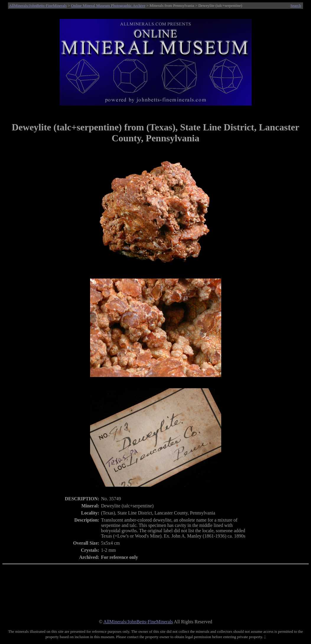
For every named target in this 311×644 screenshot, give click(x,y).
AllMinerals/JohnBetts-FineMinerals (38, 5)
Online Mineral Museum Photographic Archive (108, 5)
